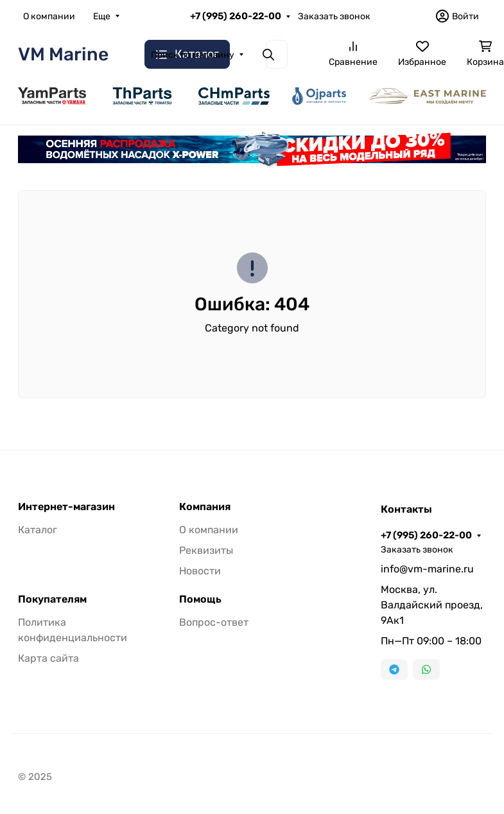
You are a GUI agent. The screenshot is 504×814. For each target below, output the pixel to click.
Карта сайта (48, 658)
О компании (49, 16)
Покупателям (52, 599)
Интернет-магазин (66, 507)
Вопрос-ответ (214, 622)
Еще (102, 16)
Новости (200, 571)
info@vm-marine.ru (427, 569)
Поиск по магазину (193, 55)
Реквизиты (206, 550)
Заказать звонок (334, 16)
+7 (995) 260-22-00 (236, 16)
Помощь (200, 599)
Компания (205, 507)
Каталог (38, 530)
